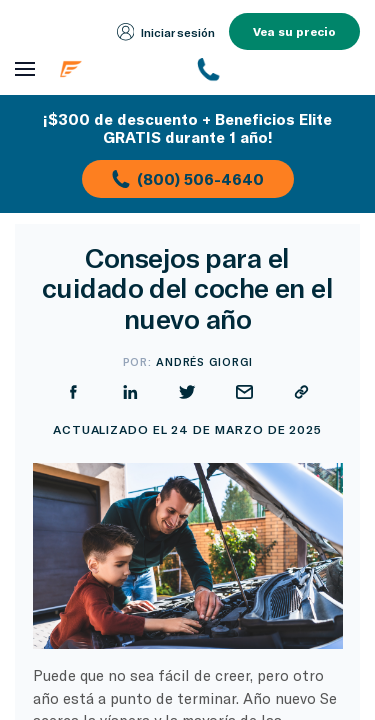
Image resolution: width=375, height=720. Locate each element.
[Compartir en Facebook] (266, 331)
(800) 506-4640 (188, 179)
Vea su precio (294, 31)
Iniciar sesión (166, 32)
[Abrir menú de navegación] (25, 69)
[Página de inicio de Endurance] (116, 69)
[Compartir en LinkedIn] (323, 331)
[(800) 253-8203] (278, 69)
